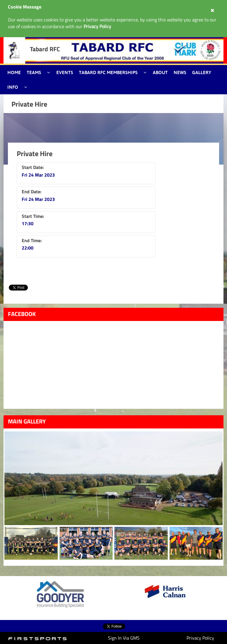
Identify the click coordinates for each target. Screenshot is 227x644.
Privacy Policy (200, 638)
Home (14, 72)
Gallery (202, 72)
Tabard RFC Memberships (108, 72)
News (180, 72)
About (160, 72)
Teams (34, 72)
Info (13, 87)
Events (65, 72)
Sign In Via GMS (124, 638)
